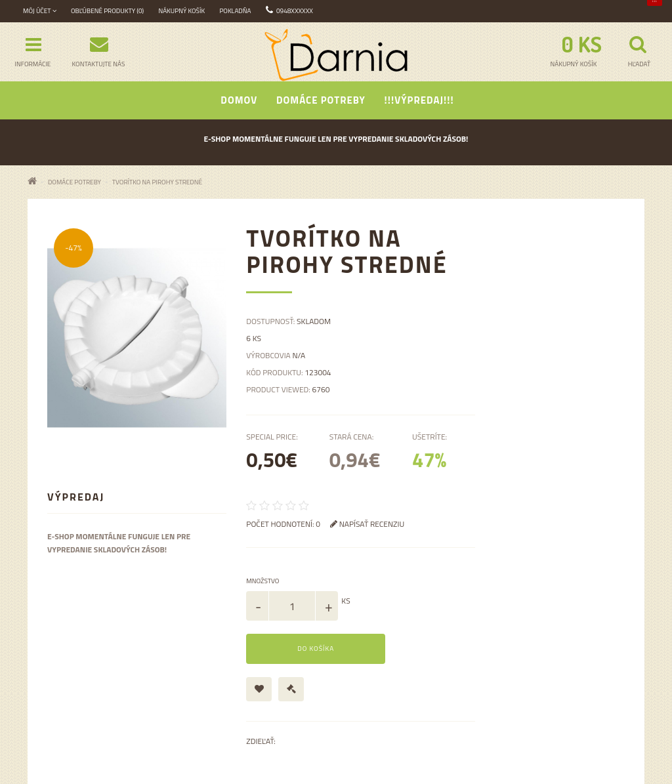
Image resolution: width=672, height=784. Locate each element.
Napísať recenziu (367, 524)
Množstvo (262, 581)
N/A (299, 355)
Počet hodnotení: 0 (283, 524)
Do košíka (316, 649)
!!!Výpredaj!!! (419, 100)
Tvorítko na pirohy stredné (157, 182)
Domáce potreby (321, 100)
